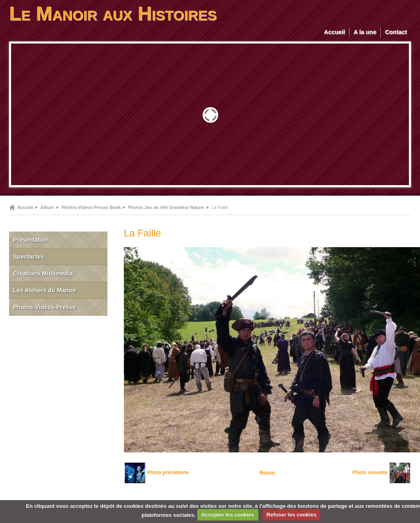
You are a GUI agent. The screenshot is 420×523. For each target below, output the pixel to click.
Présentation (31, 240)
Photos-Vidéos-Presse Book (91, 207)
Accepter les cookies (228, 515)
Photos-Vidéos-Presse (45, 307)
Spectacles (29, 257)
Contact (396, 32)
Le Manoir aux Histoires (113, 13)
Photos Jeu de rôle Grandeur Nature (166, 207)
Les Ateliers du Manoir (45, 290)
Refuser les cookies (292, 515)
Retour (268, 473)
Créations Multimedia (43, 273)
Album (47, 207)
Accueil (334, 32)
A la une (365, 32)
